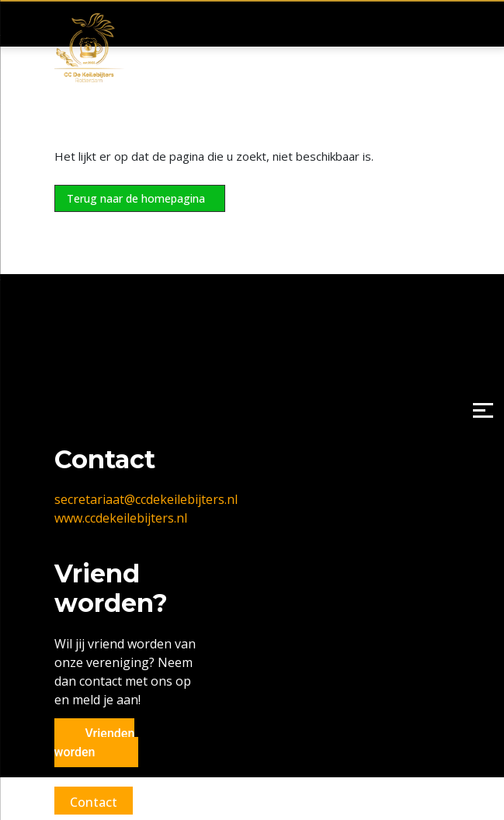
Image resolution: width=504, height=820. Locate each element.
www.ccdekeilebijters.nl (121, 518)
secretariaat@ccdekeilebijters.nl (146, 499)
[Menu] (483, 410)
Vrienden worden (95, 743)
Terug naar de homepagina (136, 198)
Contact (94, 802)
